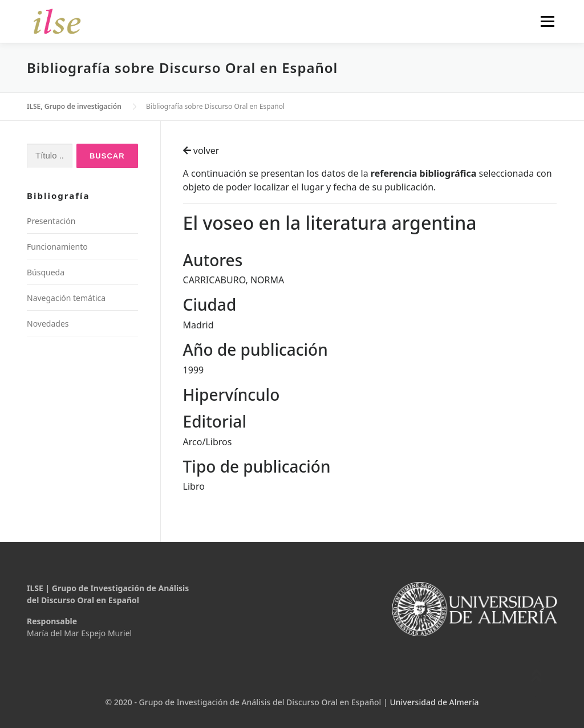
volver (201, 151)
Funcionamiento (57, 247)
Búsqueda (46, 272)
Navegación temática (66, 298)
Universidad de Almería (434, 702)
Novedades (48, 324)
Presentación (51, 221)
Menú (547, 21)
